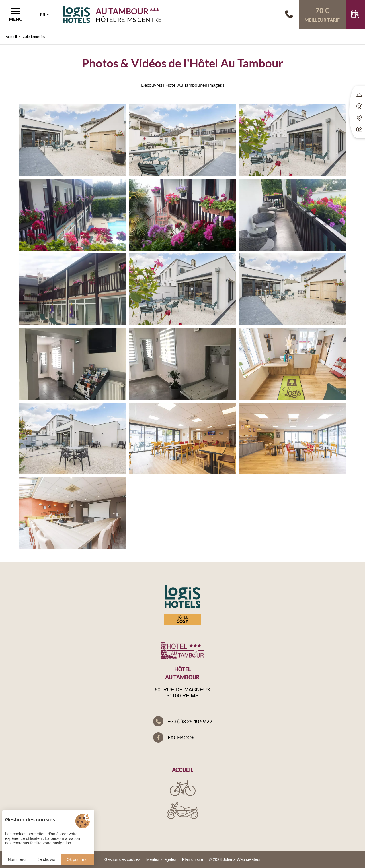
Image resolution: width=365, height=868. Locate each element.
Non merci (17, 859)
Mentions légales (161, 859)
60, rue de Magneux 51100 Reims (182, 693)
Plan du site (193, 859)
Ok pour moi (77, 859)
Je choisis (46, 859)
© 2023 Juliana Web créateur (235, 859)
